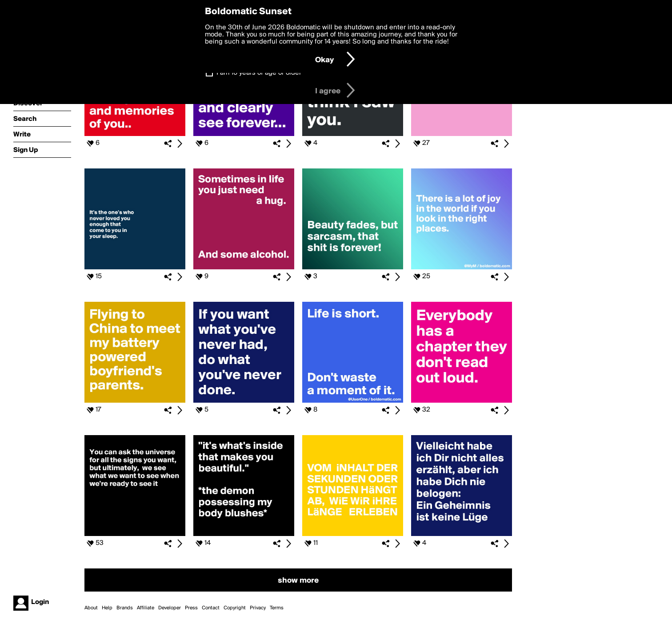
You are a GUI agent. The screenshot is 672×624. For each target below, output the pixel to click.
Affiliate (146, 608)
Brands (125, 608)
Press (191, 608)
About (91, 608)
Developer (170, 608)
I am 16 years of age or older (259, 73)
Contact (211, 608)
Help (107, 608)
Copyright (235, 608)
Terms (277, 608)
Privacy (258, 608)
